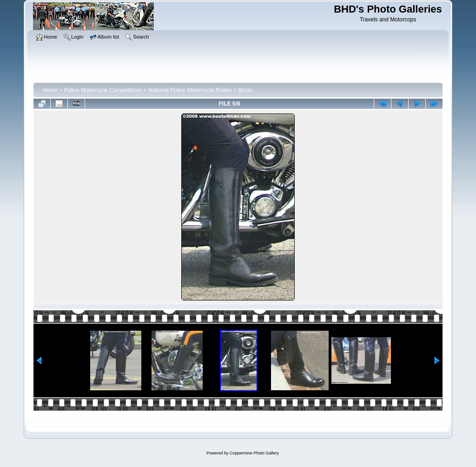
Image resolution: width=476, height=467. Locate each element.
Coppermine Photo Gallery (254, 453)
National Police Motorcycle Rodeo (190, 90)
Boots (246, 90)
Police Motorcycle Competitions (103, 90)
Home (50, 90)
